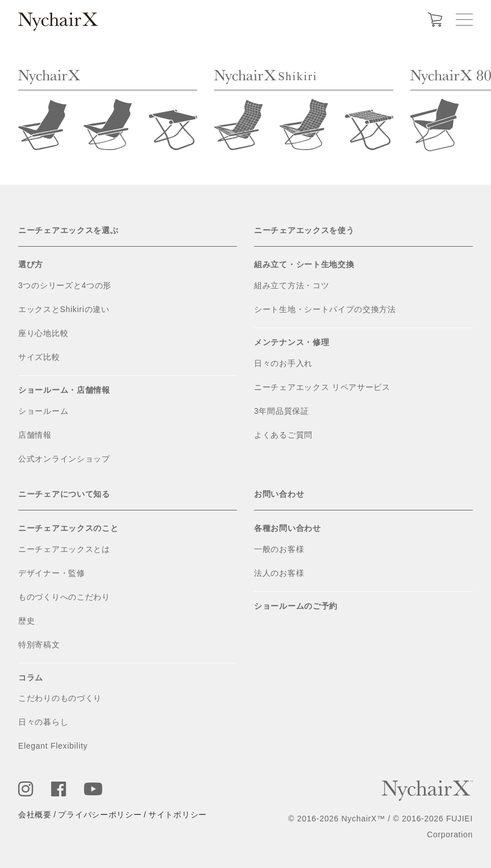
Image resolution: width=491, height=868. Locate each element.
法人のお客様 (279, 573)
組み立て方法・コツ (292, 285)
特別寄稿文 (39, 645)
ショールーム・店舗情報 (64, 390)
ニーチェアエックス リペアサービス (322, 387)
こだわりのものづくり (60, 698)
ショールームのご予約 (296, 606)
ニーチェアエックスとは (64, 549)
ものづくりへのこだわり (64, 597)
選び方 (31, 264)
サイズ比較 (39, 357)
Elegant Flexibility (53, 746)
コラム (31, 678)
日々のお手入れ (283, 363)
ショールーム (43, 411)
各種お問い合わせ (288, 528)
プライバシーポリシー (100, 815)
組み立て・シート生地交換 (304, 264)
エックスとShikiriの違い (64, 309)
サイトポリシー (178, 815)
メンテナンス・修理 (292, 342)
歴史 (26, 621)
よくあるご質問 (283, 435)
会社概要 (35, 815)
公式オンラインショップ (64, 459)
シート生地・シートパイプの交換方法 (325, 309)
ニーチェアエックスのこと (68, 528)
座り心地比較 (43, 333)
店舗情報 (35, 435)
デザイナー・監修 (52, 573)
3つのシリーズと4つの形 (65, 285)
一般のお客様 (279, 549)
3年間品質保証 (282, 411)
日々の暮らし (43, 722)
